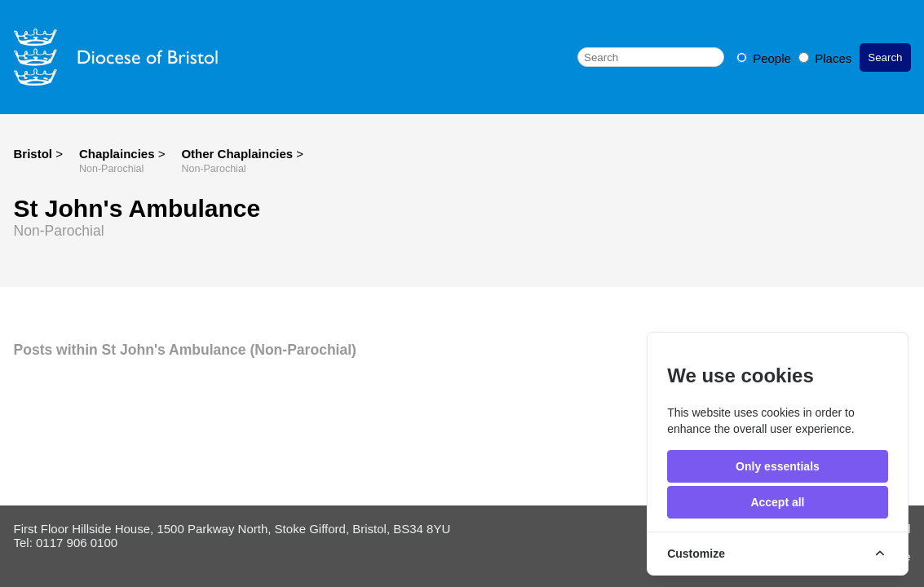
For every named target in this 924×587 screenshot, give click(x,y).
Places (825, 58)
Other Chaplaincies (239, 154)
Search (885, 57)
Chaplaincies (119, 154)
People (765, 58)
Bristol (33, 154)
